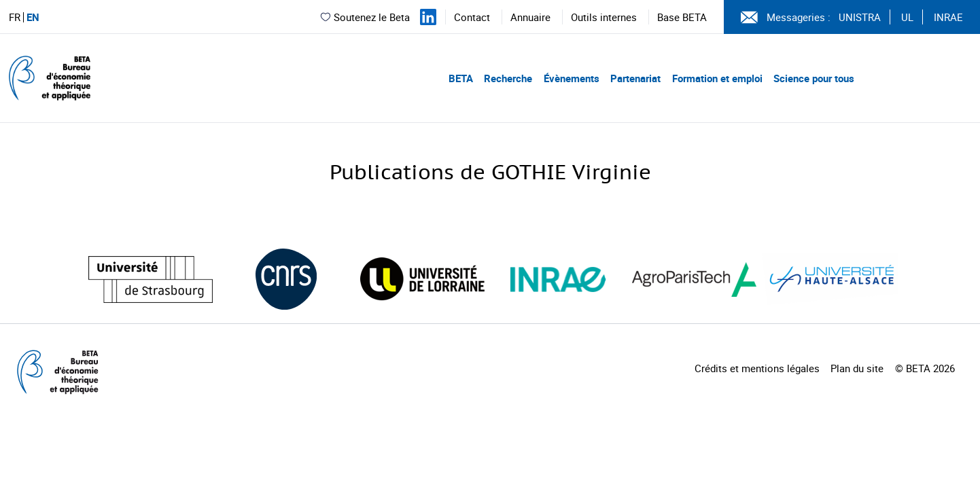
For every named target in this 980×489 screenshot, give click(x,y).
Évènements (572, 78)
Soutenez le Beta (365, 17)
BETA (461, 78)
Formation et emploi (717, 78)
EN (33, 17)
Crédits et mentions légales (757, 368)
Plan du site (857, 368)
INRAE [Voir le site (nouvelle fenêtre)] (948, 17)
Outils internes (604, 17)
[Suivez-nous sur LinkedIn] (428, 17)
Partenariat (635, 78)
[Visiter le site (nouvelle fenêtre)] (151, 279)
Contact (472, 17)
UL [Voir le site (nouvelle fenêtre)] (907, 17)
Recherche (508, 78)
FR (15, 17)
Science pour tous (814, 78)
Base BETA (682, 17)
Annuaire (530, 17)
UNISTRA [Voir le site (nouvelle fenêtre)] (860, 17)
